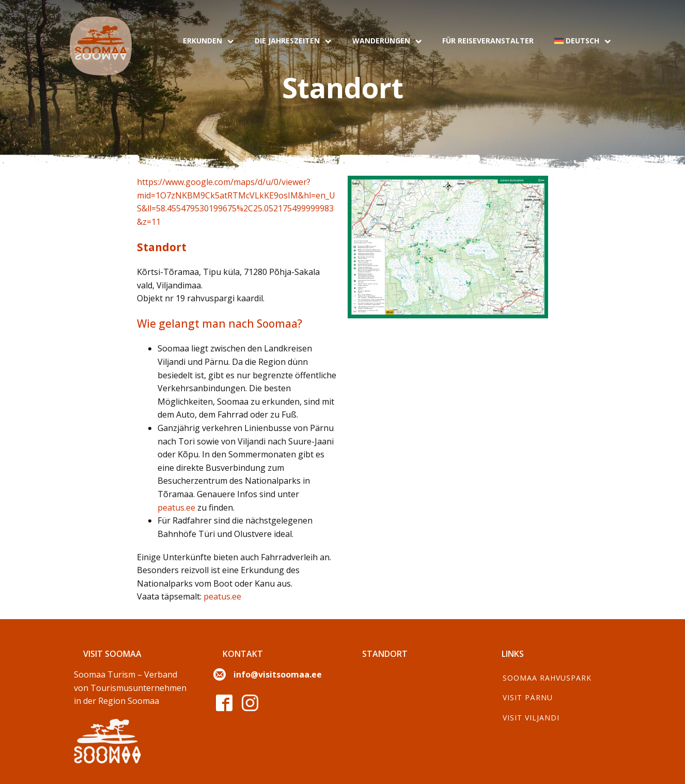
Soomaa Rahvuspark (547, 678)
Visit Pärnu (528, 697)
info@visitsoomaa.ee (278, 674)
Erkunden (208, 41)
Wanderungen (387, 41)
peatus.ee (176, 508)
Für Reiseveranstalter (488, 41)
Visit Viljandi (531, 718)
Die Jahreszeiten (293, 41)
